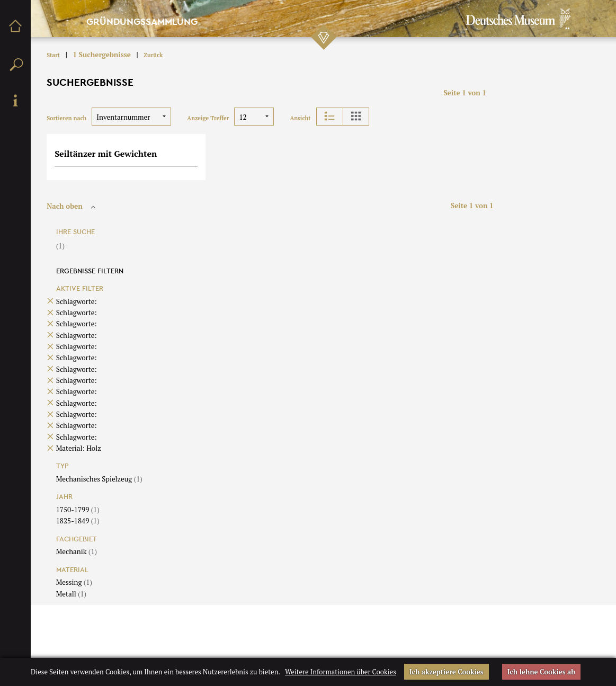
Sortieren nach (66, 118)
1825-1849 (78, 521)
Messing (74, 582)
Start (53, 55)
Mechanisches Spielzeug (99, 479)
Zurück (153, 55)
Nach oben (73, 206)
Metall (71, 594)
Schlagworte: (77, 301)
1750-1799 (78, 510)
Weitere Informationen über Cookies (341, 672)
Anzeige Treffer (208, 118)
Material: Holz (79, 448)
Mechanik (77, 551)
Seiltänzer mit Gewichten (106, 154)
